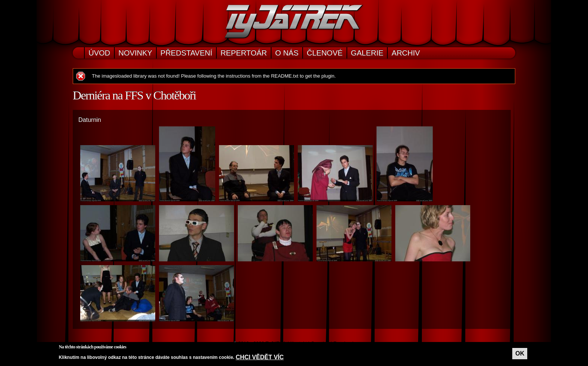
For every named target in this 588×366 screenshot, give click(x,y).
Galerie (367, 53)
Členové (325, 53)
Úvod (99, 53)
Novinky (135, 53)
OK (520, 353)
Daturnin (90, 120)
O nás (287, 53)
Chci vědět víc (260, 357)
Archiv (406, 53)
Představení (186, 53)
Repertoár (244, 53)
